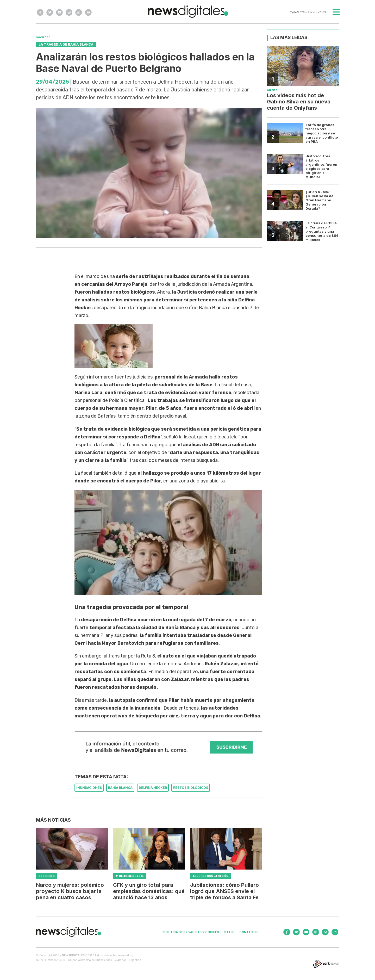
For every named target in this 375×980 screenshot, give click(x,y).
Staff (229, 932)
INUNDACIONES (89, 788)
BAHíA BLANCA (120, 788)
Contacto (248, 932)
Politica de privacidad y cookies (191, 932)
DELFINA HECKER (153, 788)
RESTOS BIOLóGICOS (191, 788)
